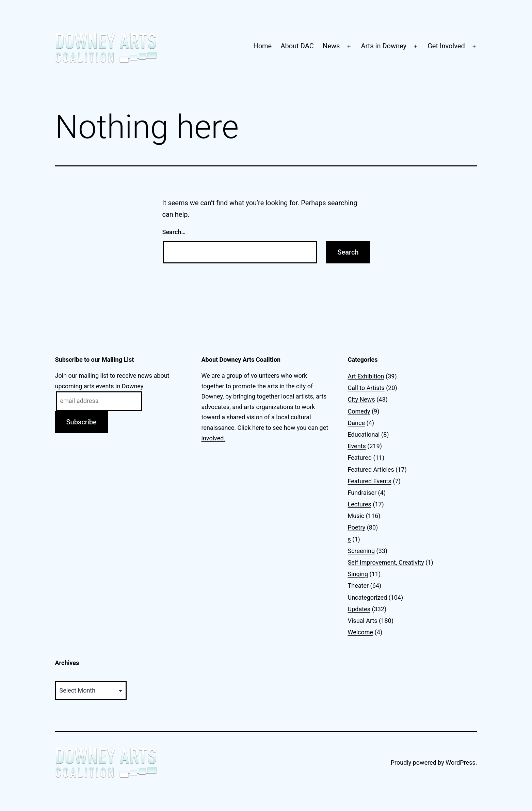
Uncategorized (368, 597)
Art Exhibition (366, 376)
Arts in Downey (384, 46)
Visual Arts (363, 621)
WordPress (460, 763)
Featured (360, 458)
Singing (358, 574)
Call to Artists (366, 388)
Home (262, 46)
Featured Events (370, 481)
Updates (359, 609)
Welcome (361, 632)
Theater (358, 586)
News (331, 46)
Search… (174, 232)
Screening (361, 551)
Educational (364, 434)
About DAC (297, 46)
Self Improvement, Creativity (386, 562)
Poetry (357, 527)
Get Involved (446, 46)
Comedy (359, 411)
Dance (357, 423)
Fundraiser (362, 493)
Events (357, 446)
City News (361, 399)
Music (356, 516)
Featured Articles (371, 469)
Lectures (360, 504)
